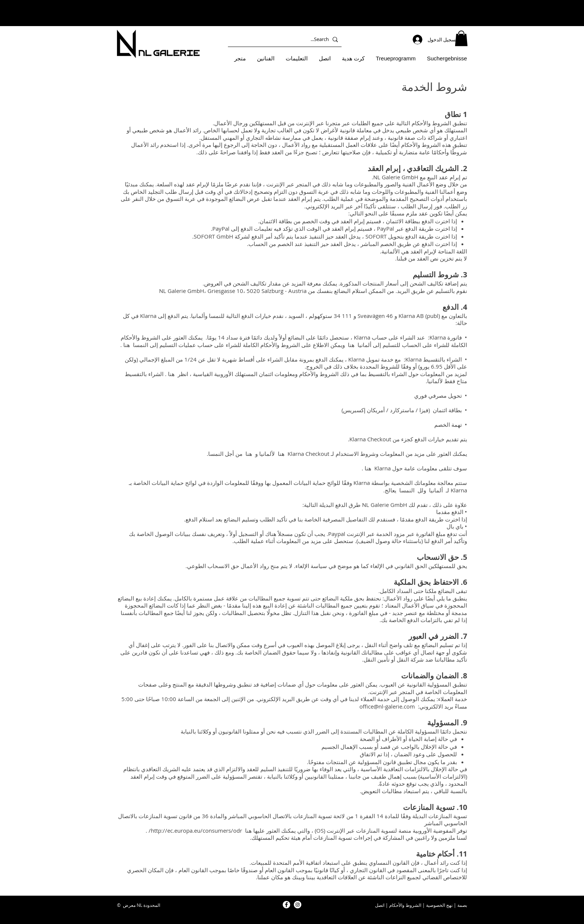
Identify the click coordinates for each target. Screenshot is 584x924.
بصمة (462, 905)
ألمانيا (436, 490)
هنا (351, 345)
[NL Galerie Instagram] (298, 905)
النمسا (407, 490)
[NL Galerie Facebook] (286, 905)
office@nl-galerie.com (387, 706)
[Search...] (286, 39)
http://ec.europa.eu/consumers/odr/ (195, 830)
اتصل (380, 905)
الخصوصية (436, 905)
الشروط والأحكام (405, 905)
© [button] (119, 905)
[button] (461, 38)
